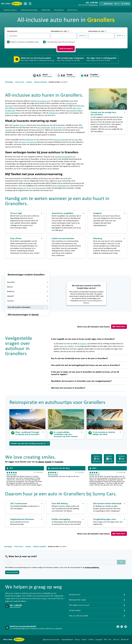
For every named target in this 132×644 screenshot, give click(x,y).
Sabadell (27, 296)
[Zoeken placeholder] (121, 562)
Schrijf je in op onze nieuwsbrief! (23, 626)
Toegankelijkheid (67, 640)
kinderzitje (29, 140)
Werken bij (125, 640)
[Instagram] (122, 627)
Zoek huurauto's (66, 49)
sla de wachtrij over (58, 128)
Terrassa (27, 301)
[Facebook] (118, 627)
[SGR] (30, 4)
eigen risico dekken (67, 346)
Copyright (99, 640)
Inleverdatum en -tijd (97, 31)
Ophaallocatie (12, 31)
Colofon (91, 640)
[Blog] (126, 627)
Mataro (27, 287)
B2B (105, 640)
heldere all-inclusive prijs (41, 101)
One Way (75, 140)
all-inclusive (82, 344)
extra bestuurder (44, 128)
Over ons (116, 640)
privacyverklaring (92, 567)
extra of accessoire (30, 142)
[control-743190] (64, 36)
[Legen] (48, 36)
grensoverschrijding (61, 140)
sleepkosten (54, 113)
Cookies (84, 640)
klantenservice (93, 5)
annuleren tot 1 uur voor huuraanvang (31, 188)
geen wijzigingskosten (61, 186)
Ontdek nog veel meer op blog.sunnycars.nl (30, 443)
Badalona (27, 291)
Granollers (27, 282)
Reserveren (119, 327)
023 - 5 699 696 (16, 605)
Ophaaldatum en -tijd (60, 31)
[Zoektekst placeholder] (61, 562)
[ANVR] (25, 4)
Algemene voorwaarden (51, 640)
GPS (37, 140)
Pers (110, 640)
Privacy (77, 640)
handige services (19, 125)
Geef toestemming (12, 572)
